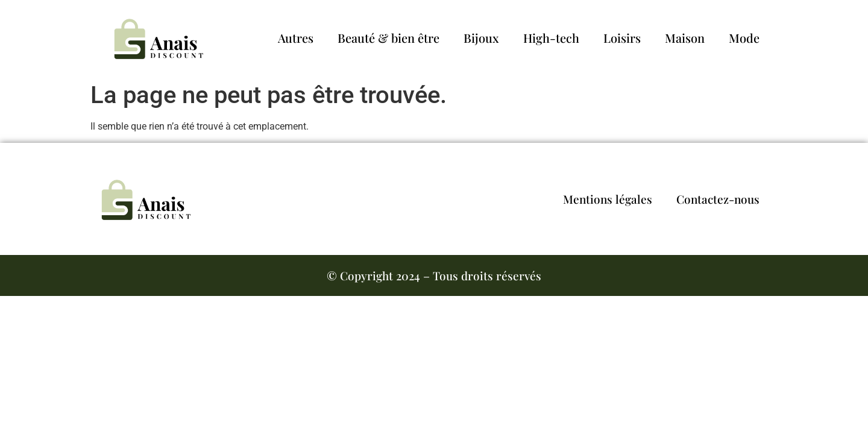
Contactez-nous (718, 199)
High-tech (551, 38)
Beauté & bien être (388, 38)
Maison (685, 38)
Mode (744, 38)
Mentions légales (608, 199)
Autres (296, 38)
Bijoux (481, 38)
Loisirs (622, 38)
